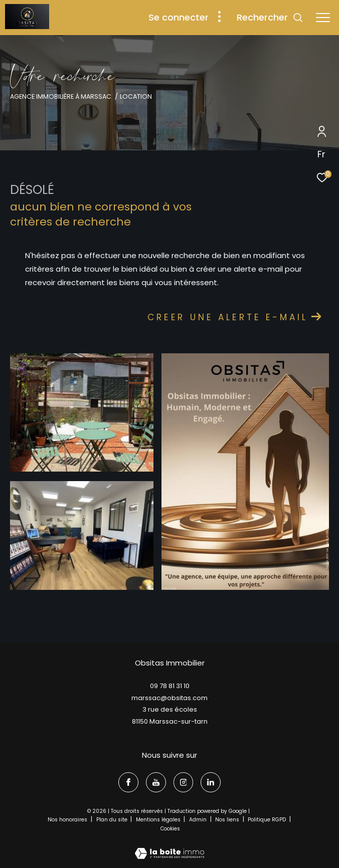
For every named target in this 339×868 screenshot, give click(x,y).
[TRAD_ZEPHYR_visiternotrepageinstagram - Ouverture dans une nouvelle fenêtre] (184, 782)
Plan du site (113, 820)
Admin (199, 820)
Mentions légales (159, 820)
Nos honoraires (68, 820)
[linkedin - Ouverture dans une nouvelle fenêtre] (211, 782)
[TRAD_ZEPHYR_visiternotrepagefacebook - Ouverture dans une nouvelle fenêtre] (128, 782)
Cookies (170, 829)
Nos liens (228, 820)
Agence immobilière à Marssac (61, 96)
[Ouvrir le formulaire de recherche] (270, 18)
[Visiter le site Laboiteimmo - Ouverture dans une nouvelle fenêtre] (169, 847)
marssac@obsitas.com (169, 698)
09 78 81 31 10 (170, 686)
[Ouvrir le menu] (323, 18)
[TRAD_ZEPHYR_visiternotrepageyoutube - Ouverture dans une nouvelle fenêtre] (156, 782)
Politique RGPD (267, 820)
